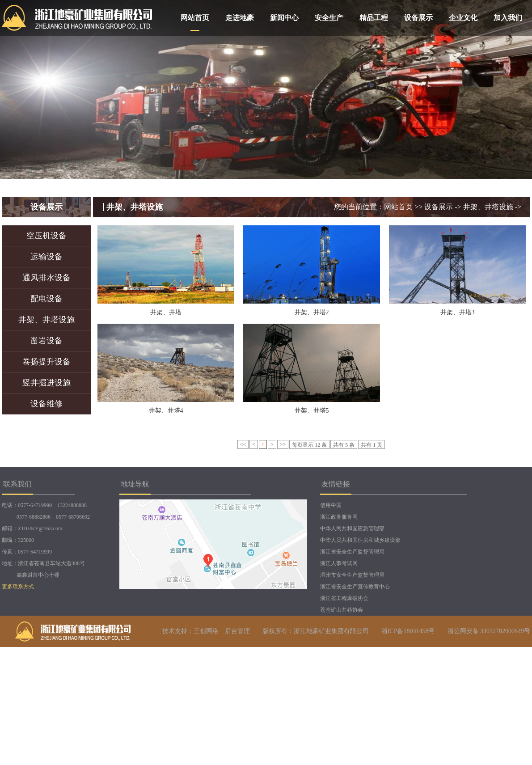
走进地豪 (240, 18)
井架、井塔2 (312, 312)
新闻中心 (284, 18)
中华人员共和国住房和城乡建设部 (360, 540)
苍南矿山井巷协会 (342, 610)
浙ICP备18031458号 (408, 631)
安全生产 (329, 18)
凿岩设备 (46, 341)
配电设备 (46, 299)
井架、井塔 (166, 312)
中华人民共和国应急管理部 (352, 528)
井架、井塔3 (458, 312)
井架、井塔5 (312, 411)
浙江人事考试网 (339, 563)
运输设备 (46, 257)
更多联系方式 (18, 587)
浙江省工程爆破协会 (344, 598)
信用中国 (331, 505)
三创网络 (206, 631)
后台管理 (237, 631)
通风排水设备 (46, 278)
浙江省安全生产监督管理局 (352, 552)
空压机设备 (46, 236)
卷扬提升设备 (46, 362)
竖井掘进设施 (46, 383)
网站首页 (195, 18)
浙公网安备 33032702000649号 (489, 631)
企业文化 (463, 18)
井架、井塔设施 (46, 320)
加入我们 (508, 18)
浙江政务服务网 (339, 517)
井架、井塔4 (166, 411)
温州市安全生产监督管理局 (352, 575)
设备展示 (418, 18)
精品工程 (374, 18)
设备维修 (46, 404)
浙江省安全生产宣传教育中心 (355, 587)
